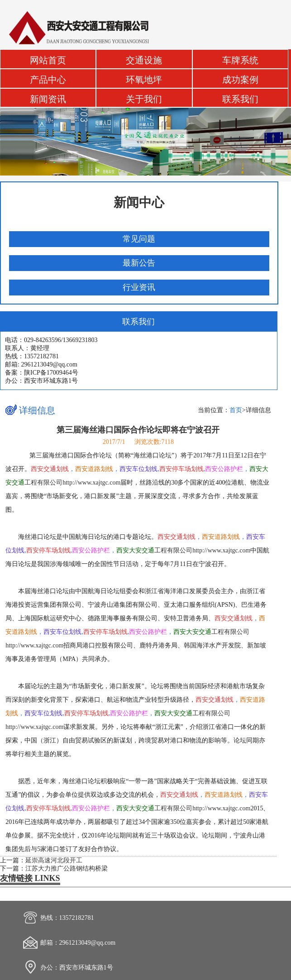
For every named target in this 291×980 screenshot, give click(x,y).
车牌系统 (240, 60)
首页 (236, 410)
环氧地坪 (144, 80)
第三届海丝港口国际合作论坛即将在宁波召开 (138, 430)
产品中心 (48, 80)
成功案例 (240, 80)
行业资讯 (139, 287)
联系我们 (240, 99)
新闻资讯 (48, 99)
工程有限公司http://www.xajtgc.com (183, 550)
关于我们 (144, 99)
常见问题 (139, 239)
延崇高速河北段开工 (54, 860)
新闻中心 (139, 202)
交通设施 (144, 60)
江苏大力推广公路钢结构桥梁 (67, 868)
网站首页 (48, 60)
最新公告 (139, 263)
